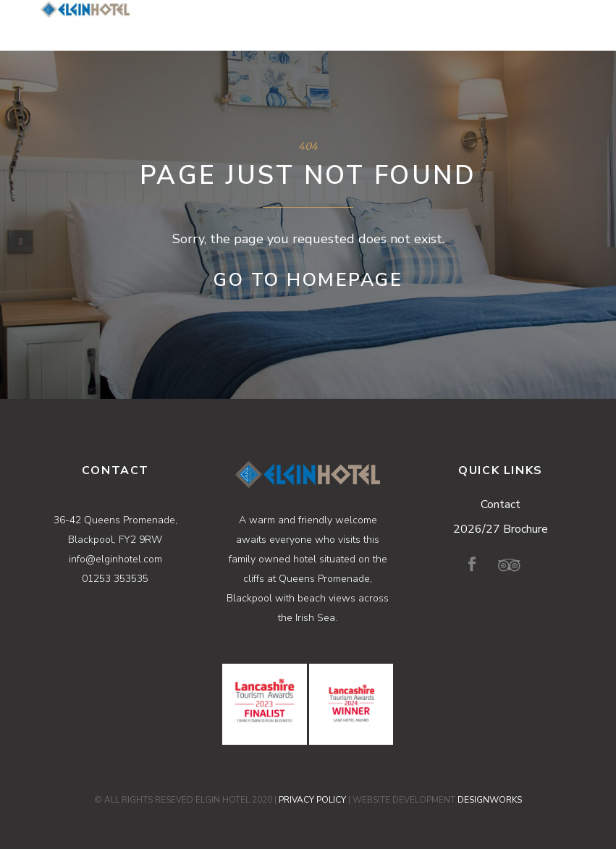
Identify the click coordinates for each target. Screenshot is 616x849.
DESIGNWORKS (490, 800)
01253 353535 (115, 579)
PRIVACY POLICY (312, 800)
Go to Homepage (308, 280)
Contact (501, 504)
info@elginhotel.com (115, 559)
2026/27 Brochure (501, 529)
